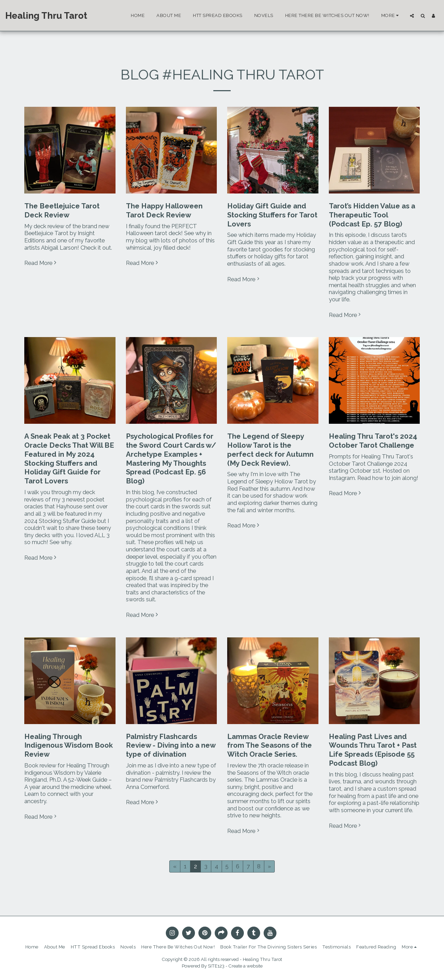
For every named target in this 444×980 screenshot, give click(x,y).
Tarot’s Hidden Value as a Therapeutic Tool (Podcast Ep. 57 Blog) (372, 215)
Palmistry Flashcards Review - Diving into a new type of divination (171, 746)
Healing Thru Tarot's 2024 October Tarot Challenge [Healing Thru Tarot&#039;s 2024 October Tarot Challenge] (373, 441)
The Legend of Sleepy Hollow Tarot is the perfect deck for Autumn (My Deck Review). (270, 450)
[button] (412, 16)
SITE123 (216, 966)
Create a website (246, 966)
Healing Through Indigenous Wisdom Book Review (69, 746)
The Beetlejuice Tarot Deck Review (62, 210)
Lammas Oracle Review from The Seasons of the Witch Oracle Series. (270, 746)
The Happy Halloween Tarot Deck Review (164, 210)
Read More (41, 263)
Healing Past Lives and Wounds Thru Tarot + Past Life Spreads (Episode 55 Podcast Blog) (373, 750)
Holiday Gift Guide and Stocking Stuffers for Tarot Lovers (272, 215)
